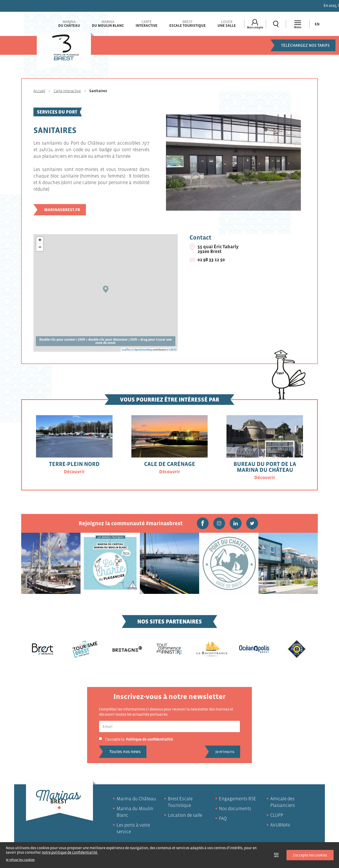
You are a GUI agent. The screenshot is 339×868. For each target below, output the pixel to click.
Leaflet (126, 350)
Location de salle (185, 815)
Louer (227, 24)
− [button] (40, 248)
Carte (147, 24)
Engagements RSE (238, 799)
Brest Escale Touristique (180, 802)
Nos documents (235, 809)
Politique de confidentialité (149, 739)
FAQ (223, 818)
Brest (188, 24)
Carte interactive (67, 91)
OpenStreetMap (143, 350)
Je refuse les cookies (20, 860)
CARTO (173, 350)
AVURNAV (280, 825)
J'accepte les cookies (310, 855)
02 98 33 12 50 (211, 260)
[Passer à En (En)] (317, 24)
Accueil (39, 91)
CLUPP (277, 815)
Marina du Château (136, 799)
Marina (69, 24)
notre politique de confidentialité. (70, 852)
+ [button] (40, 241)
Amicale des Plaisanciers (283, 802)
